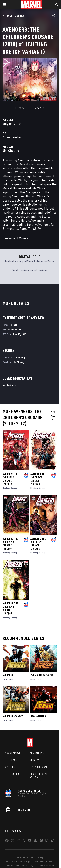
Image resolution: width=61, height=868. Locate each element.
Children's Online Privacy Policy (19, 866)
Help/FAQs (11, 760)
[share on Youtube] (30, 841)
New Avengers (38, 716)
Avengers (8, 675)
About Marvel (13, 753)
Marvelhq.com (38, 767)
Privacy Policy (37, 857)
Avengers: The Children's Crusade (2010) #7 (10, 544)
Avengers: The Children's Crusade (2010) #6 (38, 544)
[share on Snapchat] (35, 841)
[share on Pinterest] (41, 841)
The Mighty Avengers (42, 675)
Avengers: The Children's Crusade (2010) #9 (10, 479)
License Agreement (45, 866)
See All (53, 415)
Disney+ (35, 760)
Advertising (37, 753)
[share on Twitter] (13, 841)
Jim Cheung (11, 151)
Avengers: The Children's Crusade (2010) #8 (38, 479)
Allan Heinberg (13, 137)
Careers (10, 767)
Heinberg (6, 488)
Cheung (14, 488)
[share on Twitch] (47, 841)
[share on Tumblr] (24, 841)
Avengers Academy (13, 716)
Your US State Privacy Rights (19, 862)
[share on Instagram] (18, 841)
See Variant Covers (15, 238)
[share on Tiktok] (53, 841)
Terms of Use (22, 857)
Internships (12, 774)
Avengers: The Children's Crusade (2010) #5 (10, 608)
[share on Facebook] (7, 841)
